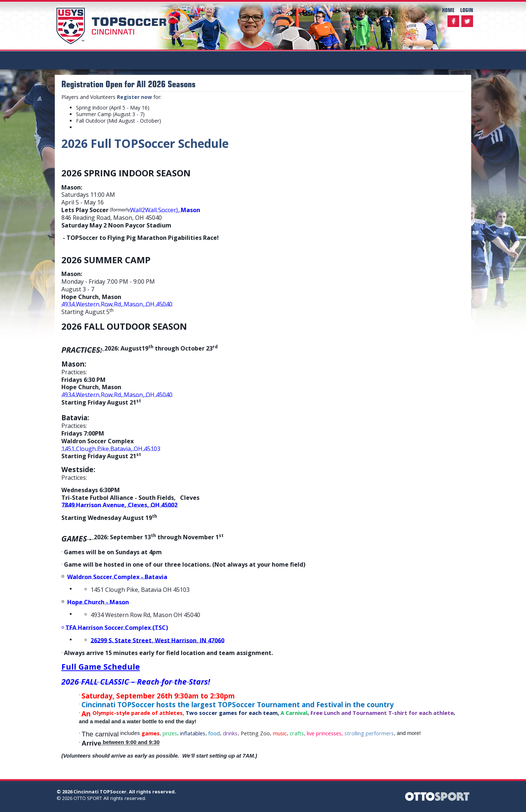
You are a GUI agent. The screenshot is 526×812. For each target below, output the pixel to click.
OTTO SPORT (88, 798)
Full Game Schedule (101, 667)
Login (467, 10)
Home (448, 10)
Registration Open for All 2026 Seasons (128, 84)
